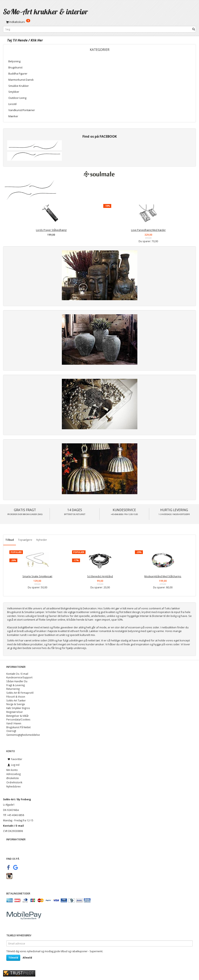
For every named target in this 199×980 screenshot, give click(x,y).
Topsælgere (25, 540)
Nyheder (42, 540)
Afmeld (27, 958)
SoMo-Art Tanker (16, 700)
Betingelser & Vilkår (18, 716)
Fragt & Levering (16, 685)
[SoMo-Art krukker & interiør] (46, 12)
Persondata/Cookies (18, 719)
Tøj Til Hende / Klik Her (25, 40)
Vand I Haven (14, 723)
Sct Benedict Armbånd (100, 576)
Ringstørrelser (15, 712)
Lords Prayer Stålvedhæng (51, 230)
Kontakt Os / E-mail (17, 674)
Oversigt (11, 731)
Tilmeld (13, 958)
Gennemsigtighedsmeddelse (23, 735)
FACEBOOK (108, 136)
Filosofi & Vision (16, 697)
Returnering (13, 689)
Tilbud (10, 540)
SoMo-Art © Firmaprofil (20, 693)
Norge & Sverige (16, 704)
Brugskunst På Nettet (18, 727)
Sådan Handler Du (17, 681)
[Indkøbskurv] (99, 22)
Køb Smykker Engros (18, 708)
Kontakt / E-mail (13, 826)
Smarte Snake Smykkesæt (37, 576)
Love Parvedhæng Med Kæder (148, 230)
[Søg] (194, 29)
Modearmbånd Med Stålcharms (163, 576)
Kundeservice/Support (19, 677)
